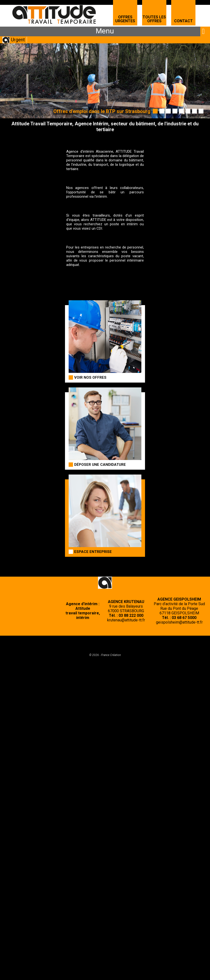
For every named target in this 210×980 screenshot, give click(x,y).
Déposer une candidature (100, 465)
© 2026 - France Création (105, 655)
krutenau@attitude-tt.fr (126, 620)
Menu (105, 31)
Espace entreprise (93, 552)
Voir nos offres (90, 377)
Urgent (18, 40)
